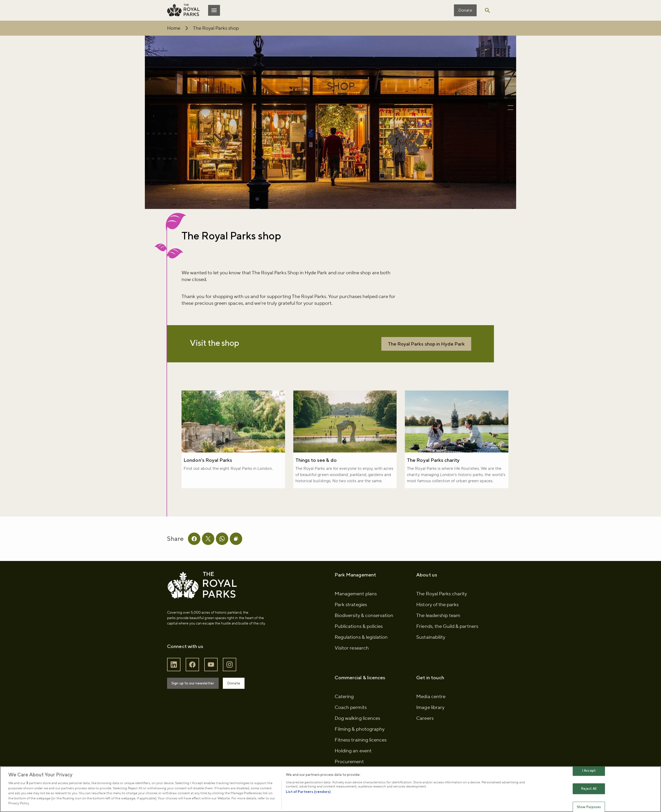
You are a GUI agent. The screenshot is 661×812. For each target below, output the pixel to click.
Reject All (589, 789)
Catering (344, 707)
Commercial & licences (360, 688)
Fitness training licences (361, 751)
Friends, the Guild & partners (446, 637)
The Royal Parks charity (432, 463)
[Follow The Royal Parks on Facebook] (195, 675)
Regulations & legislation (361, 648)
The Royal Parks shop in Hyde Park (421, 346)
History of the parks (436, 615)
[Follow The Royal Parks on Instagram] (232, 675)
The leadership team (437, 626)
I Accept (589, 771)
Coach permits (351, 718)
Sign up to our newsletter (195, 693)
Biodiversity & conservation (364, 626)
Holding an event (353, 761)
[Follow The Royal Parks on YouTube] (213, 675)
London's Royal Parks (210, 463)
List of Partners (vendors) (308, 792)
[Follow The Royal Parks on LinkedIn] (176, 675)
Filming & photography (360, 740)
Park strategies (351, 615)
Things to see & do (317, 463)
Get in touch (429, 688)
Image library (429, 718)
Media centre (430, 707)
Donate (463, 10)
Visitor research (352, 659)
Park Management (355, 585)
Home (176, 28)
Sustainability (430, 648)
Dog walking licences (357, 729)
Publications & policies (359, 637)
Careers (424, 729)
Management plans (356, 604)
